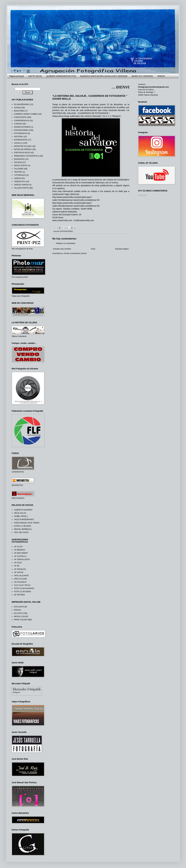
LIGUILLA (18, 143)
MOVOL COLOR (21, 616)
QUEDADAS (19, 159)
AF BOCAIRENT (21, 553)
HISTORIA (18, 137)
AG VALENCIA (20, 582)
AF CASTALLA (20, 556)
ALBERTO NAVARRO (23, 510)
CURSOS (18, 124)
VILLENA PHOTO (21, 188)
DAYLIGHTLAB (20, 607)
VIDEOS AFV (20, 181)
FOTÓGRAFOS (21, 133)
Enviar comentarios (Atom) (75, 253)
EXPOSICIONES (66, 231)
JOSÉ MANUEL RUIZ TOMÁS (27, 523)
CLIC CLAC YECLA (22, 585)
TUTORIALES (20, 175)
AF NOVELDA (20, 569)
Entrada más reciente (62, 249)
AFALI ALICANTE (21, 576)
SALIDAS (18, 162)
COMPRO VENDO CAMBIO (26, 114)
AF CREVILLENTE (22, 559)
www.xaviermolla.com (62, 220)
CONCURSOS (20, 117)
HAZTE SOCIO (35, 76)
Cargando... (143, 195)
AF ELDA (18, 563)
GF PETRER (19, 595)
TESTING (18, 172)
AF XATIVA (19, 572)
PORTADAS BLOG (22, 153)
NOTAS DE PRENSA (23, 149)
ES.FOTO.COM (21, 613)
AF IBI (17, 566)
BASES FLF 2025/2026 (142, 76)
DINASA (17, 610)
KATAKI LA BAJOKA (23, 526)
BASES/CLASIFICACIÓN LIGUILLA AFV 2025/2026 (104, 76)
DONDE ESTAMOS (22, 127)
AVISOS (17, 108)
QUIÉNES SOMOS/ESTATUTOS (61, 76)
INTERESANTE (21, 140)
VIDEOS (161, 76)
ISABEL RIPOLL (21, 516)
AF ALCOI (18, 547)
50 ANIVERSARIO (22, 104)
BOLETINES (19, 111)
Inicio (93, 249)
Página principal (17, 76)
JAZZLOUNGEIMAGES (24, 519)
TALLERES (19, 169)
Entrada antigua (122, 249)
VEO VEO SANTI (21, 532)
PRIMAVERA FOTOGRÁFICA (26, 156)
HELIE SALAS (20, 513)
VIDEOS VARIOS (21, 185)
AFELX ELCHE (20, 579)
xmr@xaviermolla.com (84, 220)
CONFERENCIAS (21, 121)
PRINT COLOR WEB (23, 620)
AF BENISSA (20, 550)
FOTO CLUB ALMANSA (24, 588)
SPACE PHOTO (21, 165)
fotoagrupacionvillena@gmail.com (153, 87)
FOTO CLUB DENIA (23, 592)
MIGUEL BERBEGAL (23, 529)
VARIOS (17, 178)
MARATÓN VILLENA (23, 146)
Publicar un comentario (66, 243)
